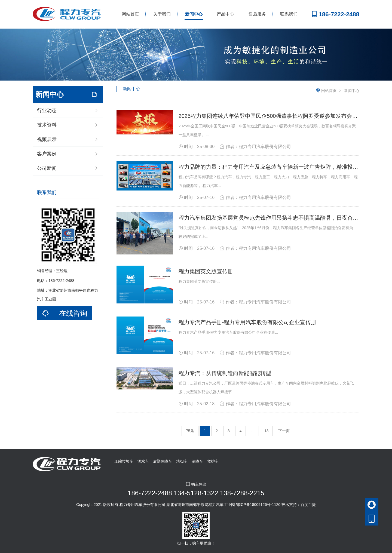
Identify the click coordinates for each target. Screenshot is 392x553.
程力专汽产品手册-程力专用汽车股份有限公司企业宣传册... (228, 332)
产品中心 (225, 14)
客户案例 (47, 154)
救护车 (213, 461)
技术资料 (47, 125)
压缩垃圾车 (124, 461)
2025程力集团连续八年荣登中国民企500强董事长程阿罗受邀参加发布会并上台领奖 (279, 116)
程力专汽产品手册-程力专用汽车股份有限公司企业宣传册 (248, 322)
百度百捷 (308, 505)
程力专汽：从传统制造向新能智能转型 (225, 373)
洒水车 (143, 461)
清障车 (197, 461)
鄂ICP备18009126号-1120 (258, 505)
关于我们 (162, 14)
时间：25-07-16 (197, 197)
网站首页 (130, 14)
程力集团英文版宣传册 (206, 271)
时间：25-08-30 (197, 147)
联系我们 (289, 14)
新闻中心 (194, 14)
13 (267, 431)
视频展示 (47, 139)
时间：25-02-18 (197, 404)
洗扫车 (182, 461)
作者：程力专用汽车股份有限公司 (255, 147)
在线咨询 (73, 313)
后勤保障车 (163, 461)
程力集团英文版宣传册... (199, 281)
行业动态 (47, 110)
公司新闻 (47, 168)
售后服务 (257, 14)
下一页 (284, 431)
